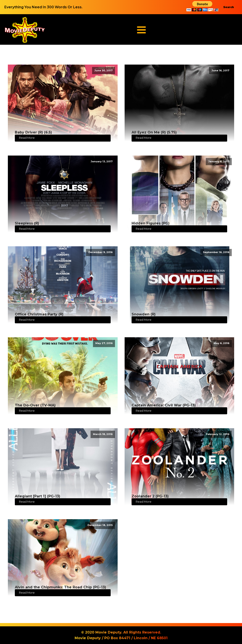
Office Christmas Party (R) (39, 314)
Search (229, 7)
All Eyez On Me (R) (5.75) (154, 132)
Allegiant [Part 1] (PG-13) (38, 496)
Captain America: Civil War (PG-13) (164, 405)
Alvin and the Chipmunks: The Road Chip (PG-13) (60, 587)
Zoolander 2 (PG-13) (150, 496)
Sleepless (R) (27, 223)
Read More (27, 138)
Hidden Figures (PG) (151, 223)
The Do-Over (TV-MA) (35, 405)
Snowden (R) (144, 314)
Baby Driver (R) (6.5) (33, 132)
